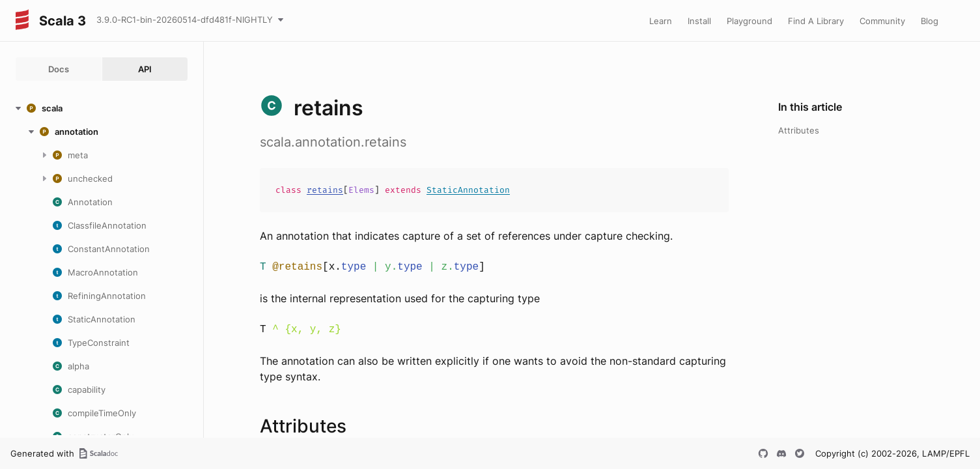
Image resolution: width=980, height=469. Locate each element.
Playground (749, 21)
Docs (59, 69)
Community (882, 21)
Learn (661, 21)
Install (699, 21)
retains (325, 190)
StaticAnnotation (468, 190)
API (145, 69)
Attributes (799, 130)
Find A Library (816, 21)
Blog (930, 21)
